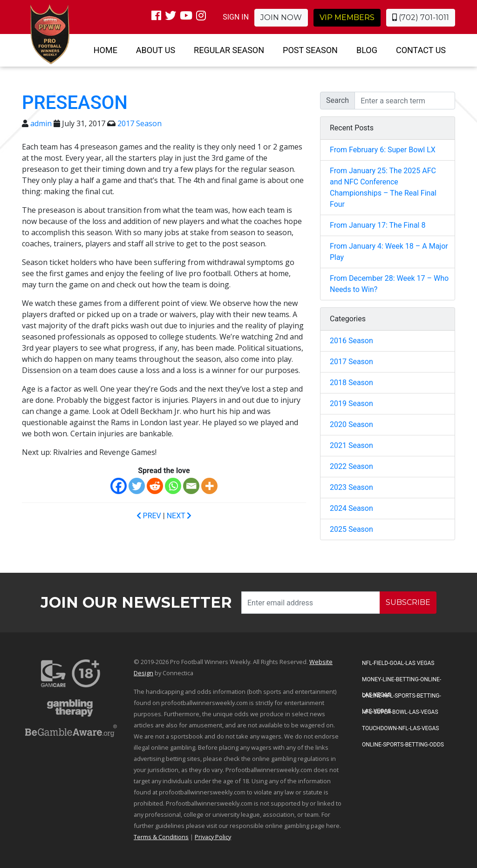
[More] (209, 486)
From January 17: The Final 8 (378, 225)
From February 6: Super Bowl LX (383, 150)
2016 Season (351, 341)
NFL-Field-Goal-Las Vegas (398, 663)
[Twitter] (137, 486)
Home (106, 50)
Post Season (310, 50)
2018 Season (351, 383)
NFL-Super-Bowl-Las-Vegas (400, 712)
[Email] (191, 486)
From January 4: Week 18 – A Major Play (389, 252)
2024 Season (351, 508)
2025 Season (351, 529)
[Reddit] (155, 486)
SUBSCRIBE (408, 602)
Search (337, 100)
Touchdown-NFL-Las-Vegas (400, 728)
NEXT (179, 516)
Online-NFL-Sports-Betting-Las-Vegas (402, 698)
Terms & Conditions (161, 837)
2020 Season (351, 424)
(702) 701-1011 (421, 17)
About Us (156, 50)
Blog (367, 50)
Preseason (75, 103)
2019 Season (351, 403)
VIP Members (347, 17)
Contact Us (421, 50)
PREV (149, 516)
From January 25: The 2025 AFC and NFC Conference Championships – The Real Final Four (383, 187)
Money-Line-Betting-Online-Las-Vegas (402, 682)
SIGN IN (236, 17)
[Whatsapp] (173, 486)
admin (41, 123)
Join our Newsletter (136, 602)
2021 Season (351, 445)
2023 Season (351, 487)
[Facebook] (119, 486)
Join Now (281, 17)
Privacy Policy (213, 837)
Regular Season (229, 50)
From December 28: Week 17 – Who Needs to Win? (389, 284)
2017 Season (140, 123)
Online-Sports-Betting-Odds (403, 745)
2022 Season (351, 466)
